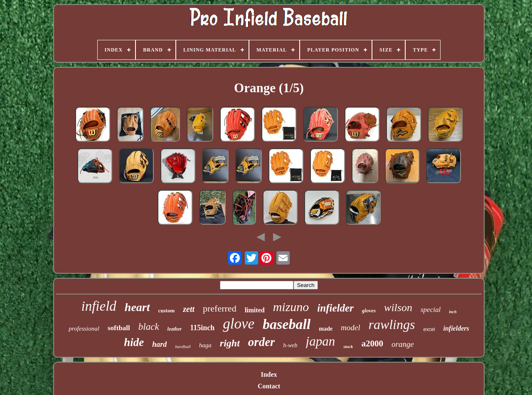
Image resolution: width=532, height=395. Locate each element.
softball (119, 328)
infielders (456, 328)
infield (99, 306)
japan (321, 341)
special (431, 310)
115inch (202, 328)
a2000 (372, 343)
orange (403, 344)
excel (429, 329)
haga (205, 345)
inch (453, 312)
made (326, 329)
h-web (290, 345)
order (261, 342)
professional (84, 329)
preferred (220, 308)
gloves (369, 310)
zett (189, 309)
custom (167, 310)
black (149, 327)
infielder (335, 308)
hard (159, 344)
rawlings (392, 324)
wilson (398, 308)
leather (175, 329)
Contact (269, 386)
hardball (183, 346)
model (350, 328)
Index (269, 374)
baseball (287, 324)
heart (137, 307)
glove (239, 324)
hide (134, 342)
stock (348, 346)
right (230, 343)
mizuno (291, 307)
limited (255, 310)
